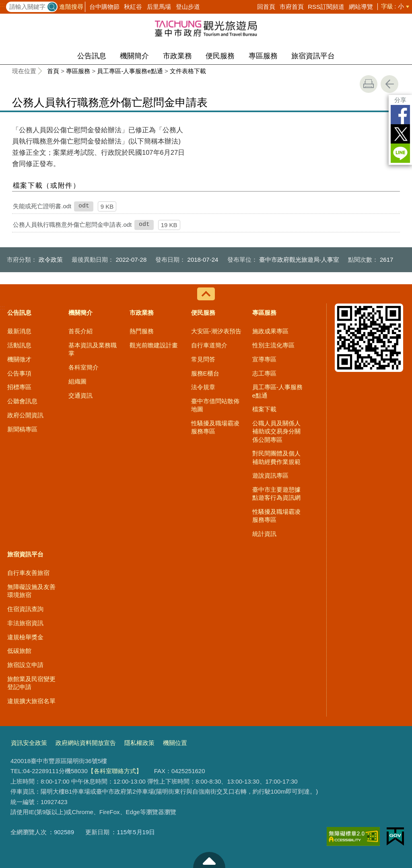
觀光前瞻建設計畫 (154, 345)
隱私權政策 (139, 743)
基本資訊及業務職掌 (93, 349)
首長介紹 (80, 331)
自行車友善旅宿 (28, 573)
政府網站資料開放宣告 (86, 743)
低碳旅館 (19, 651)
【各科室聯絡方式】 (115, 771)
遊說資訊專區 (270, 475)
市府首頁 (292, 7)
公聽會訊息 (22, 401)
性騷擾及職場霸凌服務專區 (215, 427)
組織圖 (77, 381)
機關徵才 (19, 359)
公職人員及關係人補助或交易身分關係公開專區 (276, 431)
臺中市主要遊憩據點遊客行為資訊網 (276, 494)
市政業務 (177, 56)
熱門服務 (142, 331)
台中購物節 (104, 7)
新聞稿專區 (22, 429)
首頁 (53, 71)
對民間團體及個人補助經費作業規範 (276, 457)
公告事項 (19, 373)
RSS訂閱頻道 (326, 7)
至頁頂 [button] (209, 860)
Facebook (400, 115)
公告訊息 (92, 56)
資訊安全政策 (29, 743)
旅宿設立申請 (25, 665)
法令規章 (203, 387)
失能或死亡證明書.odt (42, 206)
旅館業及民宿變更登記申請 (31, 683)
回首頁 (266, 7)
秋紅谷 (133, 7)
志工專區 (264, 373)
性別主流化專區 (273, 345)
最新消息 (19, 331)
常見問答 (203, 359)
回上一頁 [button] (389, 84)
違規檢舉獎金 (25, 637)
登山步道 (188, 7)
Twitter (400, 134)
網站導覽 (361, 7)
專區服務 (263, 56)
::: (3, 5)
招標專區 (19, 387)
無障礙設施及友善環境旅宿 (31, 591)
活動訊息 (19, 345)
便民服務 (220, 56)
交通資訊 (80, 395)
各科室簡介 (83, 367)
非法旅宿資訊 (25, 623)
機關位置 (175, 743)
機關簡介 (134, 56)
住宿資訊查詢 (25, 609)
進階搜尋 (71, 7)
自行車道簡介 (209, 345)
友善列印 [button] (369, 84)
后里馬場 (159, 7)
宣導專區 (264, 359)
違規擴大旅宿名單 (31, 701)
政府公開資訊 (25, 415)
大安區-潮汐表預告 (216, 331)
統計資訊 (264, 534)
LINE (400, 153)
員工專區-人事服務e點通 (130, 71)
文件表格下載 (188, 71)
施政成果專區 (270, 331)
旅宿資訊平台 (313, 56)
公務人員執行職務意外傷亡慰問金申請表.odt (72, 225)
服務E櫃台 (205, 373)
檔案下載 (264, 409)
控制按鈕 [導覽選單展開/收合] (206, 294)
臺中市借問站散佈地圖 (215, 405)
